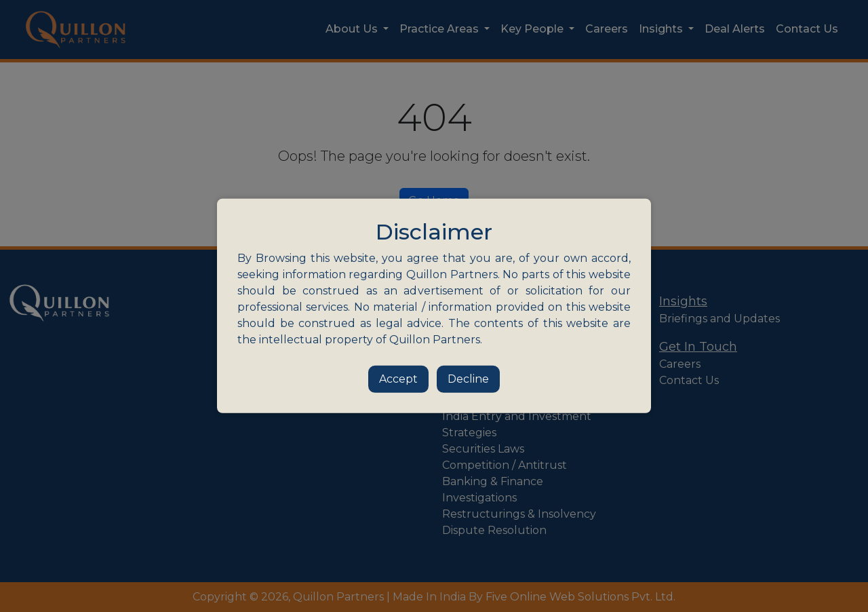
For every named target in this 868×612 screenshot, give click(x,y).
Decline (468, 379)
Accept (398, 379)
